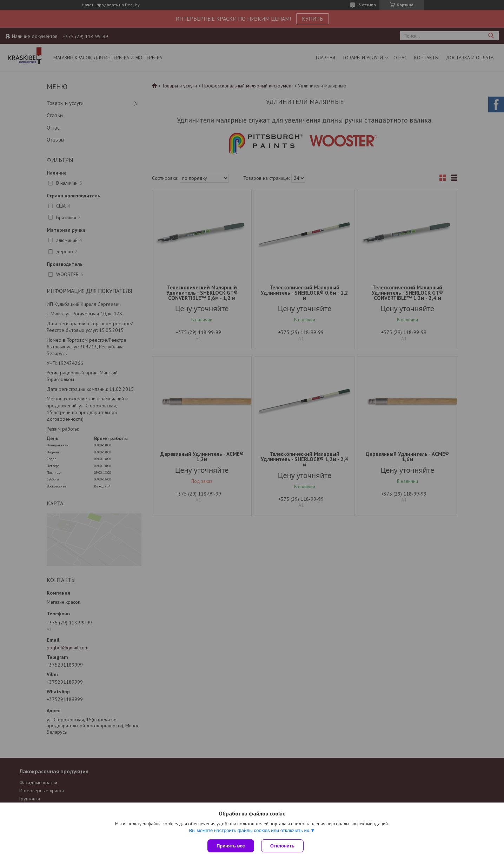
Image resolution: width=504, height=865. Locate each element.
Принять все (231, 846)
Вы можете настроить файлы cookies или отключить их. (250, 830)
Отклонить (282, 846)
